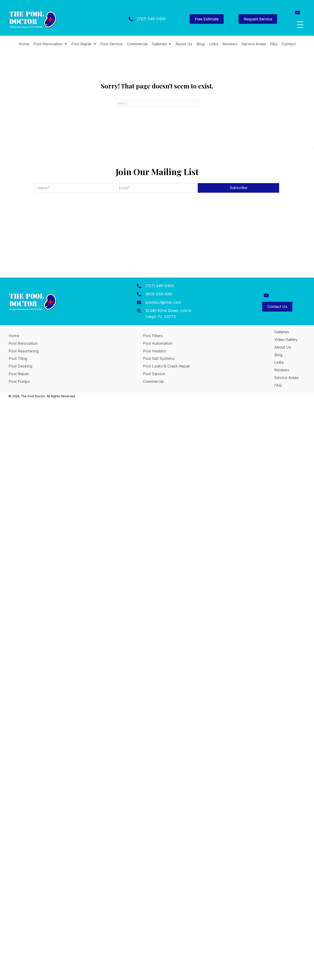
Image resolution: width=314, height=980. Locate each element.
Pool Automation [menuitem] (158, 343)
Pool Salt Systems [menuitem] (159, 358)
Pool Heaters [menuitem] (154, 351)
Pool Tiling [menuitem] (18, 358)
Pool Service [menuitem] (154, 374)
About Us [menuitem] (283, 347)
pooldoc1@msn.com (163, 302)
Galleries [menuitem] (282, 332)
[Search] (157, 103)
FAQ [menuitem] (278, 385)
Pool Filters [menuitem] (153, 336)
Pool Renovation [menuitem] (23, 343)
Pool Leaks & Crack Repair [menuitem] (166, 366)
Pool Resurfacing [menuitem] (24, 351)
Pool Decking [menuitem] (20, 366)
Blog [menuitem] (278, 355)
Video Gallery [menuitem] (286, 340)
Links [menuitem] (279, 362)
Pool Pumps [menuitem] (19, 381)
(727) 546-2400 (151, 19)
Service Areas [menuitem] (286, 378)
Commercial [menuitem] (153, 381)
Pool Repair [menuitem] (19, 374)
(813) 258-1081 (159, 294)
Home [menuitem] (14, 336)
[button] (298, 12)
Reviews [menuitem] (282, 370)
